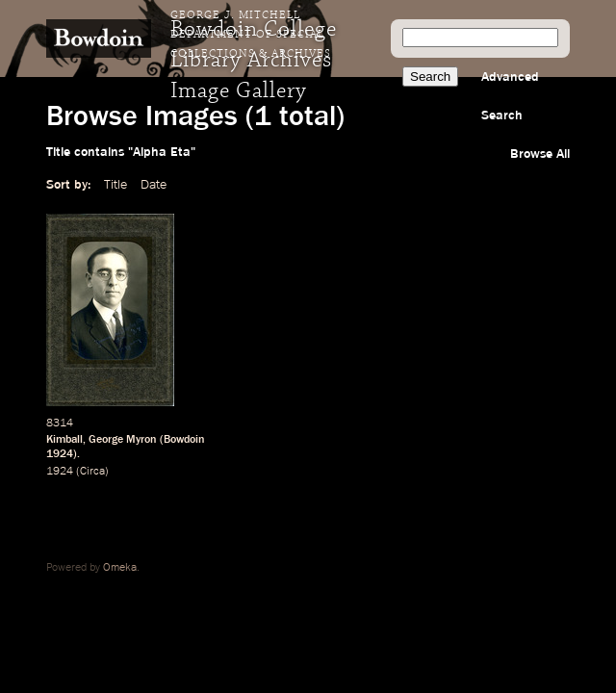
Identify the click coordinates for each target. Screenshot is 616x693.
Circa (92, 472)
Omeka (120, 568)
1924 (60, 454)
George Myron (123, 440)
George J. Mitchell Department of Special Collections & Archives (251, 35)
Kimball (64, 440)
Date (154, 185)
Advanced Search (510, 96)
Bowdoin (184, 440)
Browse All (540, 154)
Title (115, 185)
